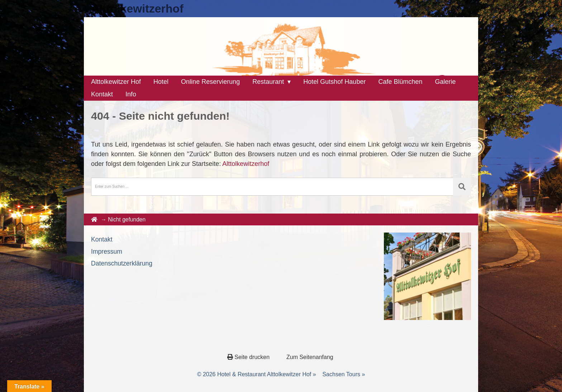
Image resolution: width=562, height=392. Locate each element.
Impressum (107, 252)
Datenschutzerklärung (122, 263)
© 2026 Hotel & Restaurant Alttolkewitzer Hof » (257, 374)
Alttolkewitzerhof (137, 9)
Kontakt (102, 239)
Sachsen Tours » (344, 374)
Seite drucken (249, 357)
